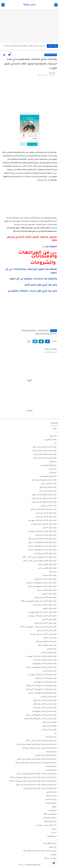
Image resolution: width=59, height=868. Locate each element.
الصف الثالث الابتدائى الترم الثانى (45, 579)
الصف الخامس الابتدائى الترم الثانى (45, 660)
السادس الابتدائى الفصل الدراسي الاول (43, 509)
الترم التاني (53, 469)
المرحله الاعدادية (51, 799)
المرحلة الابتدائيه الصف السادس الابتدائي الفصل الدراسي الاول (36, 763)
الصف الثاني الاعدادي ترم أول (47, 630)
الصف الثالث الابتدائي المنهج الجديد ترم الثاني (41, 583)
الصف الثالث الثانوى (50, 608)
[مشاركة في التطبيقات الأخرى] (29, 341)
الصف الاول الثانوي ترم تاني (47, 568)
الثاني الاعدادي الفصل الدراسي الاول (44, 498)
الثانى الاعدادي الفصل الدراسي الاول (44, 494)
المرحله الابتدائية (51, 796)
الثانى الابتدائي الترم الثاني (48, 491)
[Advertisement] (29, 26)
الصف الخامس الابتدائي (49, 652)
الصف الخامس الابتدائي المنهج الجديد (44, 663)
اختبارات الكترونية (51, 55)
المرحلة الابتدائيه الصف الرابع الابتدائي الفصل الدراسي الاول (37, 759)
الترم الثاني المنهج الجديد (48, 476)
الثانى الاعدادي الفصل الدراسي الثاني (44, 502)
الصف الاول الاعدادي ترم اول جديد (45, 553)
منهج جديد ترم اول (50, 858)
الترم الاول (53, 461)
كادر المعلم (53, 847)
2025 (55, 428)
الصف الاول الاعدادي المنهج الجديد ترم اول (42, 546)
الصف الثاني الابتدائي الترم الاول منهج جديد (42, 612)
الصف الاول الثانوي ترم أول (47, 564)
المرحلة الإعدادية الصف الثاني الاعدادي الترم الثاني (40, 788)
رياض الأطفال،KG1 (50, 843)
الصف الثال (53, 572)
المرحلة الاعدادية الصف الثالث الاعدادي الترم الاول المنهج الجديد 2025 (33, 777)
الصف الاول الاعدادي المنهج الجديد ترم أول (42, 542)
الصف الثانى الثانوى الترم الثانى (46, 641)
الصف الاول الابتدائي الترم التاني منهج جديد (42, 520)
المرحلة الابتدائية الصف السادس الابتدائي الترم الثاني (39, 748)
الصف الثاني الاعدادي (49, 619)
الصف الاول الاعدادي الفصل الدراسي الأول (42, 539)
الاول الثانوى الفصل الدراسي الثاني (45, 458)
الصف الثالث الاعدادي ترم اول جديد (45, 605)
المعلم (54, 807)
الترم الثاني (53, 472)
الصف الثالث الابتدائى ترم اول (46, 590)
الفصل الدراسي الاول (49, 726)
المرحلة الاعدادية (51, 770)
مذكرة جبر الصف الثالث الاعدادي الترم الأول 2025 (40, 851)
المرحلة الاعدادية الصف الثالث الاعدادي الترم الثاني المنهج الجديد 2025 (33, 781)
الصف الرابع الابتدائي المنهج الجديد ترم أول (42, 693)
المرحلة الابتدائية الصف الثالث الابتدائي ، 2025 (41, 740)
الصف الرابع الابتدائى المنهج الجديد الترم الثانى (41, 689)
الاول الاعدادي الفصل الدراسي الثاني (44, 450)
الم (55, 733)
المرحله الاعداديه (51, 803)
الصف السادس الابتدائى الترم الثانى (45, 707)
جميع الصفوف (52, 836)
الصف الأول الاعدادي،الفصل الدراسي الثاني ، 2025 (40, 557)
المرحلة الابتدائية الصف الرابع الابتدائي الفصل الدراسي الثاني (36, 744)
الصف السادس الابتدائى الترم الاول (45, 704)
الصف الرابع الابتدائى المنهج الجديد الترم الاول (41, 685)
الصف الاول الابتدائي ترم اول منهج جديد (43, 524)
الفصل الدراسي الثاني (49, 729)
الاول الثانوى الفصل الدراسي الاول (45, 454)
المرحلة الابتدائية (51, 737)
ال (56, 443)
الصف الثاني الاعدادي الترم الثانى (45, 623)
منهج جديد (53, 854)
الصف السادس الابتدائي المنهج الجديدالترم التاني (40, 718)
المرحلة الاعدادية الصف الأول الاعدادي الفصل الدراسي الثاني (36, 774)
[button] (47, 341)
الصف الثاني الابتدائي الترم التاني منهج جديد (42, 616)
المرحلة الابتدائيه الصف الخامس (46, 755)
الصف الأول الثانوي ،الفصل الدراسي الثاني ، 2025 (40, 561)
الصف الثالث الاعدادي (49, 594)
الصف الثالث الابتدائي (49, 575)
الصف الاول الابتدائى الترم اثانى (46, 513)
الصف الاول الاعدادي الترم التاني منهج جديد (42, 531)
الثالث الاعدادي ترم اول (49, 483)
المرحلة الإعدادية (51, 766)
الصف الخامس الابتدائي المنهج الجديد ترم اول (41, 667)
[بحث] (3, 5)
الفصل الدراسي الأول (49, 722)
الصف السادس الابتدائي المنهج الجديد (44, 711)
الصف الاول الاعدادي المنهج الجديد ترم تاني (42, 550)
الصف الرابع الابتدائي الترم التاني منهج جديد (42, 674)
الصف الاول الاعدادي (49, 528)
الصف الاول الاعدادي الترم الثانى (46, 535)
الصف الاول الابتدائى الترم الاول (46, 517)
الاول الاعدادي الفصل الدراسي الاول (44, 447)
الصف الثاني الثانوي (50, 638)
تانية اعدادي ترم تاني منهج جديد (46, 825)
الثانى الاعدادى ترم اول (49, 505)
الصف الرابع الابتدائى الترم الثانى (46, 678)
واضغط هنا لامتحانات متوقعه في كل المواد (33, 279)
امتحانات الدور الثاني (49, 818)
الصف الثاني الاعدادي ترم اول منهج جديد (43, 634)
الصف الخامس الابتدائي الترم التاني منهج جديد (41, 656)
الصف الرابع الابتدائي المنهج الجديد (45, 682)
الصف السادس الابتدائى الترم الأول (45, 700)
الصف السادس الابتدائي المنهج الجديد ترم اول (41, 715)
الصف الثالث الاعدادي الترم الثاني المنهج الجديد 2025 (39, 601)
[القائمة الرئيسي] (56, 5)
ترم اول (54, 829)
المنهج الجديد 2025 (50, 814)
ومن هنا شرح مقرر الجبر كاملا (41, 285)
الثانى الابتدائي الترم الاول (48, 487)
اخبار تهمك (53, 436)
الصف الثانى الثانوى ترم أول (47, 645)
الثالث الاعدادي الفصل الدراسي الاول (46, 334)
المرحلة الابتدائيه (51, 752)
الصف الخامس (51, 649)
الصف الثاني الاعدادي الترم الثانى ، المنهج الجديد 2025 (38, 627)
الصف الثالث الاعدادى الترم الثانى (45, 597)
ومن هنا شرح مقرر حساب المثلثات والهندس (32, 291)
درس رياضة (29, 5)
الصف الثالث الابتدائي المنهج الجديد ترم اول (42, 586)
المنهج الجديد (52, 810)
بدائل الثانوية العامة (50, 821)
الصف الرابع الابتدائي (49, 671)
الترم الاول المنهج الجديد (29, 331)
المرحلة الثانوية (51, 792)
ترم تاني (54, 832)
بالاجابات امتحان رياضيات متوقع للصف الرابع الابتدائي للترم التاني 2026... (24, 46)
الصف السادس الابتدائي (49, 696)
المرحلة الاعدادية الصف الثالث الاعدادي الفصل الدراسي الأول (36, 785)
